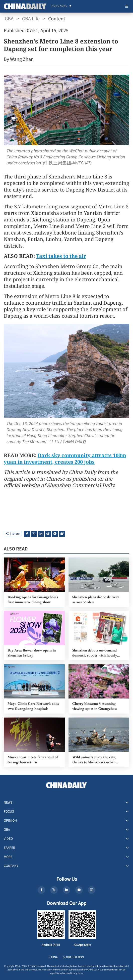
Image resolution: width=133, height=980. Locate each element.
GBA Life (31, 19)
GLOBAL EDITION (73, 957)
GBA (9, 19)
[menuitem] (59, 6)
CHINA (54, 957)
